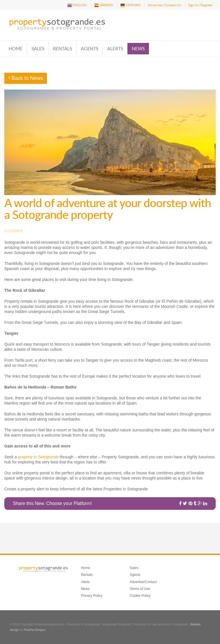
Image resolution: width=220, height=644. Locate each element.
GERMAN (130, 5)
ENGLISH (77, 5)
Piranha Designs (34, 630)
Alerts (115, 49)
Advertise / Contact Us (164, 5)
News (138, 49)
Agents (90, 49)
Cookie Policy (140, 596)
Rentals (62, 49)
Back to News (26, 78)
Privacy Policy (92, 596)
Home (16, 49)
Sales (38, 49)
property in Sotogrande (38, 457)
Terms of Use (140, 589)
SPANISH (104, 5)
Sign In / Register (201, 5)
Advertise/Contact (143, 582)
